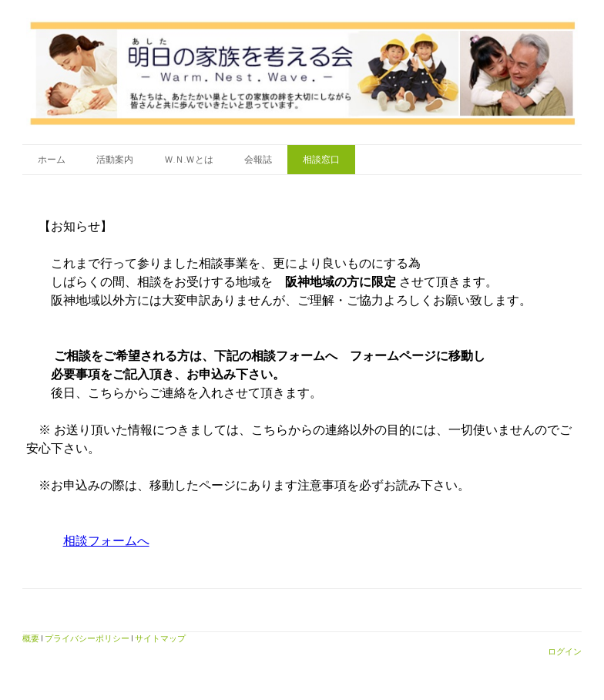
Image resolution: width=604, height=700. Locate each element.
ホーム (52, 159)
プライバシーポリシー (87, 638)
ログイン (565, 651)
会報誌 (258, 159)
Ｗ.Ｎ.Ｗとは (189, 159)
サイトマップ (160, 638)
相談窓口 (321, 159)
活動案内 (115, 159)
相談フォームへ (106, 541)
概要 (31, 638)
